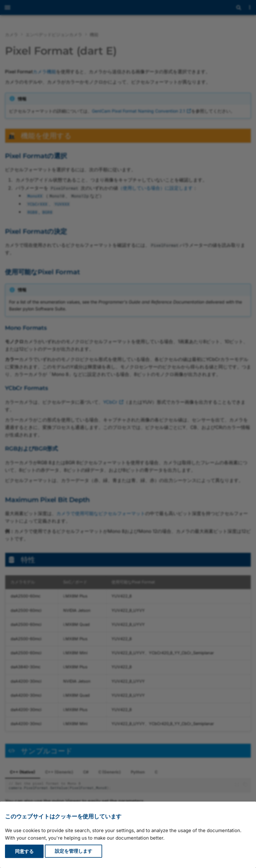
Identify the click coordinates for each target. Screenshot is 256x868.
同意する (24, 851)
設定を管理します (73, 851)
